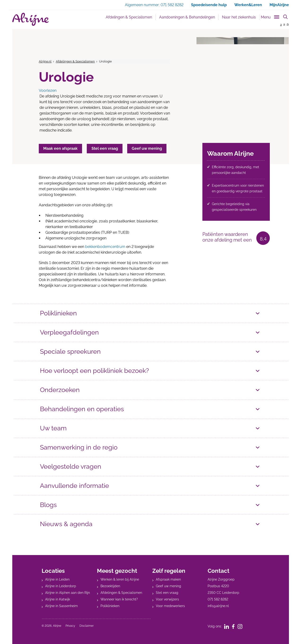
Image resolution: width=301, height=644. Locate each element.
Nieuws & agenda (66, 524)
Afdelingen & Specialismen (129, 17)
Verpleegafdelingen (69, 332)
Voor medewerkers (170, 606)
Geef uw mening (168, 586)
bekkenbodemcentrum (105, 247)
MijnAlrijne (279, 5)
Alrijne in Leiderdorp (61, 586)
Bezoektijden (110, 586)
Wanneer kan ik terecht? (119, 599)
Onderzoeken (60, 390)
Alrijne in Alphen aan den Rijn (68, 593)
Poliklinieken (58, 313)
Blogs (48, 505)
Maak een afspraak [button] (61, 148)
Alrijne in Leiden (57, 579)
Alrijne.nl (45, 61)
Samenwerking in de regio (79, 447)
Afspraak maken (168, 579)
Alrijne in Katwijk (58, 599)
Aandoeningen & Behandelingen (187, 17)
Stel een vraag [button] (105, 148)
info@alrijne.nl (218, 606)
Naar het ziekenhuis (239, 17)
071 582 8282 (218, 599)
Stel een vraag (167, 593)
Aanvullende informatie (74, 486)
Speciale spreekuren (70, 351)
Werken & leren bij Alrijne (120, 579)
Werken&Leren (248, 5)
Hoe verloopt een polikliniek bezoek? (94, 371)
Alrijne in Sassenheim (61, 606)
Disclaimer (87, 626)
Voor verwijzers (167, 599)
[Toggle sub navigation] (270, 16)
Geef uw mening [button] (148, 148)
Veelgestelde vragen (71, 466)
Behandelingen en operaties (82, 409)
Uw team (53, 428)
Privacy (70, 626)
